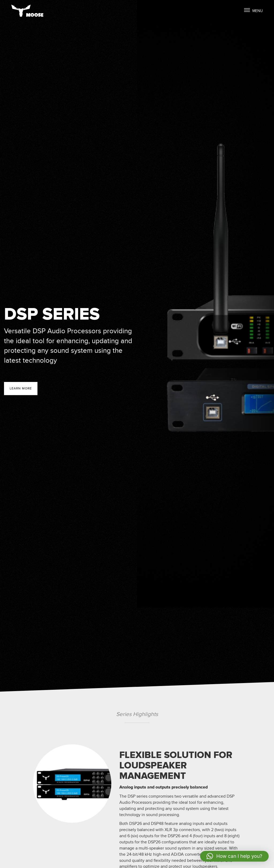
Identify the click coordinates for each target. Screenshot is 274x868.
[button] (234, 856)
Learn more (21, 388)
